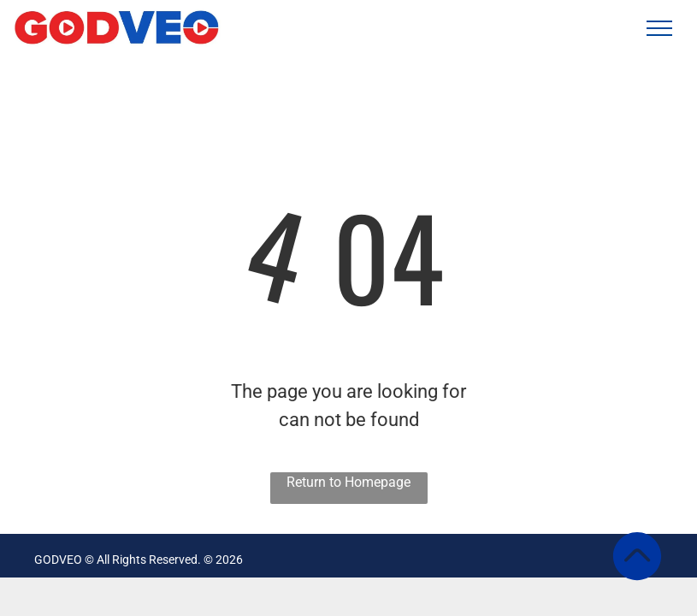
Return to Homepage (348, 482)
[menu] (659, 28)
